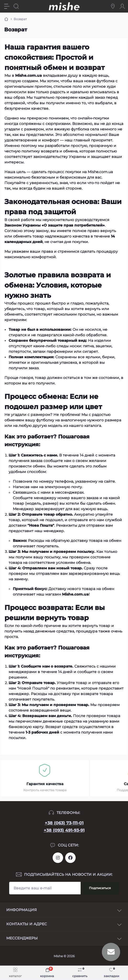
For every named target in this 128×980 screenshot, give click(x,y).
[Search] (16, 6)
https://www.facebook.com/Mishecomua (70, 858)
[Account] (122, 6)
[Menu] (7, 6)
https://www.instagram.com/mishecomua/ (58, 858)
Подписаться (100, 888)
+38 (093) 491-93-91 (64, 830)
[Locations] (113, 6)
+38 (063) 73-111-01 (64, 823)
